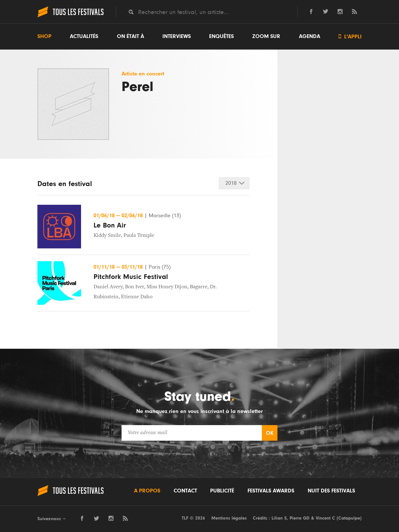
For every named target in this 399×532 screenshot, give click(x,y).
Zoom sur (266, 36)
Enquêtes (221, 36)
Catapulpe (349, 518)
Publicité (222, 491)
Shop (44, 36)
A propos (147, 491)
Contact (185, 491)
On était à (130, 36)
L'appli (350, 37)
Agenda (310, 36)
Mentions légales (229, 518)
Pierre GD (300, 518)
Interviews (177, 36)
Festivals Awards (271, 491)
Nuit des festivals (331, 491)
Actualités (84, 36)
